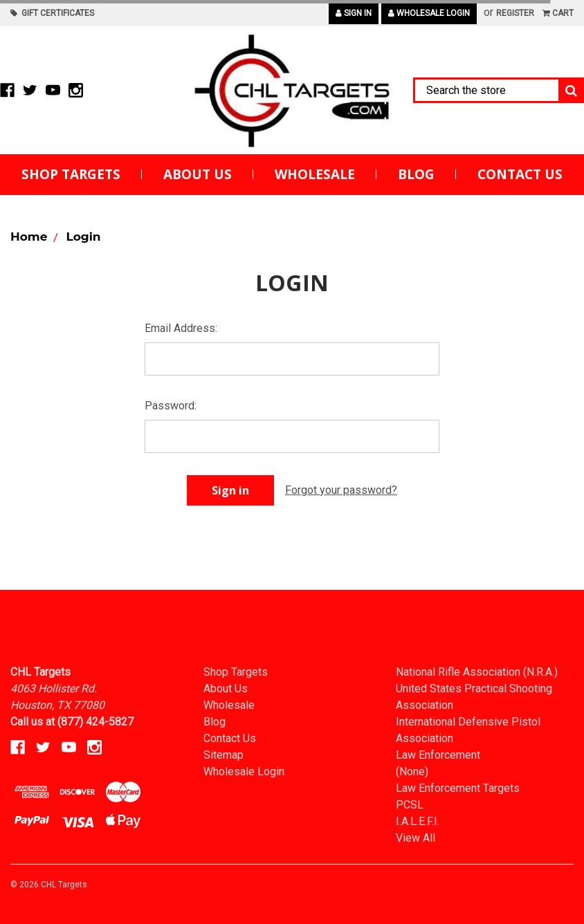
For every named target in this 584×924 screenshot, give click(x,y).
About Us (198, 174)
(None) (412, 771)
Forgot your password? (341, 490)
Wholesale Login (429, 13)
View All (416, 838)
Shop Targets (71, 174)
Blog (416, 174)
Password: (171, 406)
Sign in (354, 13)
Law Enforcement (438, 755)
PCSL (410, 805)
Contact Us (520, 174)
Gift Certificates (52, 13)
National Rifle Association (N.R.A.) (477, 672)
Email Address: (181, 328)
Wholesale (315, 174)
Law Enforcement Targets (458, 788)
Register (515, 13)
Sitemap (223, 755)
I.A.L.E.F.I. (418, 821)
